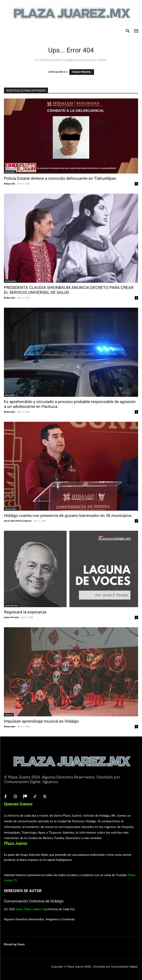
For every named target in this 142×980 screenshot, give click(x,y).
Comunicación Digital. (125, 967)
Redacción (9, 184)
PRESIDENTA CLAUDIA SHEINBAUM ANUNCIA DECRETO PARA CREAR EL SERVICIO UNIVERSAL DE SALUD (69, 290)
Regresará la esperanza (25, 612)
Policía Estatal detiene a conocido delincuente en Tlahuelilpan (60, 178)
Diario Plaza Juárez (28, 909)
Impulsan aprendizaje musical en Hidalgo (41, 721)
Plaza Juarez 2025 (79, 967)
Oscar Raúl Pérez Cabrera (18, 521)
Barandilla (10, 172)
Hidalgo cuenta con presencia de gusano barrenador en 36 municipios (68, 516)
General (9, 715)
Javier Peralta (11, 605)
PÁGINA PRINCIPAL (82, 72)
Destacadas (11, 281)
